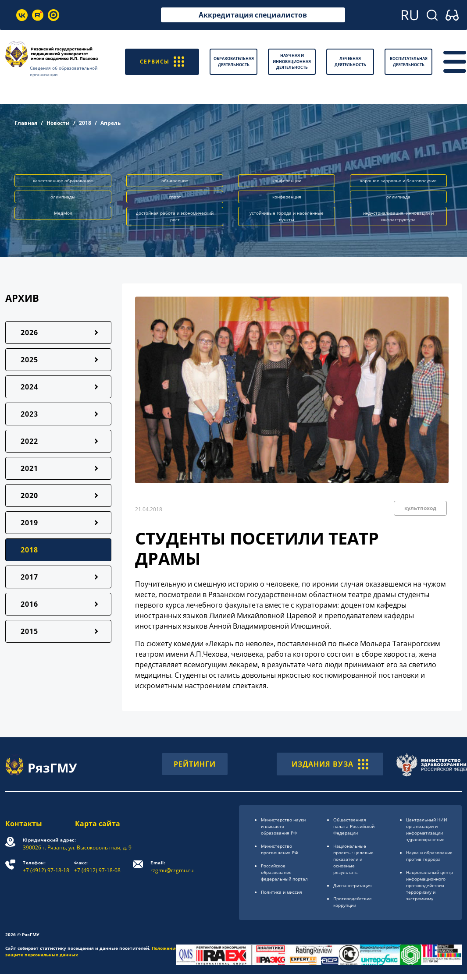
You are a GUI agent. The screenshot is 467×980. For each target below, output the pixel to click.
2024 (29, 387)
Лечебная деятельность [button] (350, 62)
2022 (29, 441)
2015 (29, 631)
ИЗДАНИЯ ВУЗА (330, 764)
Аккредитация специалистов (253, 15)
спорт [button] (175, 197)
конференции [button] (287, 180)
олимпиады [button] (63, 197)
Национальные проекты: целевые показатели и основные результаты (353, 859)
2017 (29, 577)
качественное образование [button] (63, 180)
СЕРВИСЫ (162, 62)
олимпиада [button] (398, 197)
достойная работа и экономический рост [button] (175, 216)
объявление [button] (175, 180)
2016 (29, 604)
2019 (29, 523)
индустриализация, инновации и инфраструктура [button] (398, 216)
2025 (29, 360)
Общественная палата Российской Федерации (354, 826)
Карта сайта (98, 824)
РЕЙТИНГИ (195, 764)
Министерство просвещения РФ (280, 849)
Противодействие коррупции (353, 902)
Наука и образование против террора (429, 856)
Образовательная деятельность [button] (234, 62)
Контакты (24, 824)
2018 (85, 123)
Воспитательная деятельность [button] (409, 62)
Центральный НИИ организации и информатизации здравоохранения (427, 830)
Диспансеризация (353, 885)
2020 (29, 495)
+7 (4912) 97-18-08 (97, 867)
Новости (58, 123)
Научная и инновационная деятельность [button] (292, 61)
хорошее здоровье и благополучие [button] (398, 180)
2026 (29, 333)
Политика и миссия (282, 892)
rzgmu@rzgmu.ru (172, 867)
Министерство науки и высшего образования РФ (283, 826)
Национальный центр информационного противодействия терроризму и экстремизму (430, 885)
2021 (29, 468)
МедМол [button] (63, 213)
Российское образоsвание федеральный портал (284, 872)
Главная (26, 123)
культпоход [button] (420, 508)
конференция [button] (287, 197)
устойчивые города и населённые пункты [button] (287, 216)
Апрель (111, 123)
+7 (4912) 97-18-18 (46, 867)
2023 (29, 414)
